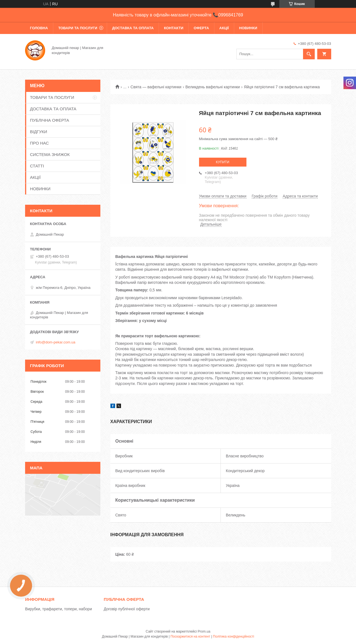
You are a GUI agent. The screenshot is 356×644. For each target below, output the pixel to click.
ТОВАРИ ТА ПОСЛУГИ (78, 28)
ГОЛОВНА (39, 28)
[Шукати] (309, 54)
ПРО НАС (40, 143)
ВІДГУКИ (39, 132)
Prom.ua (204, 631)
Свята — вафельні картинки (156, 87)
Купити (223, 162)
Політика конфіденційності (234, 636)
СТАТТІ (37, 166)
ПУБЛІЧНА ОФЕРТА (50, 120)
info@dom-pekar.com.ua (56, 342)
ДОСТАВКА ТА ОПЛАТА (133, 28)
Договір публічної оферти (127, 609)
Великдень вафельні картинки (213, 87)
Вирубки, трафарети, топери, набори (59, 609)
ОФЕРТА (201, 28)
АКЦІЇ (224, 28)
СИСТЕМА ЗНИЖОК (50, 154)
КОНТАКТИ (174, 28)
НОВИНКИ (248, 28)
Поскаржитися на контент (190, 636)
